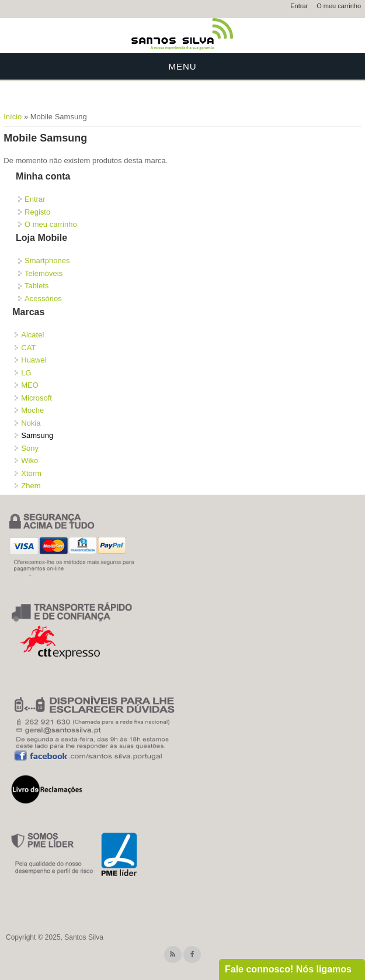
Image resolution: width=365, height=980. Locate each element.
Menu (182, 66)
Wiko (29, 460)
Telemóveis (44, 273)
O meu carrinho (339, 6)
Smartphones (47, 260)
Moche (32, 410)
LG (26, 373)
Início (13, 117)
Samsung (37, 435)
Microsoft (36, 398)
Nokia (31, 423)
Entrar (299, 6)
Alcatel (32, 335)
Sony (30, 448)
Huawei (34, 360)
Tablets (36, 286)
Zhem (31, 486)
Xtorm (31, 473)
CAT (28, 348)
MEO (30, 385)
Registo (37, 212)
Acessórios (43, 299)
